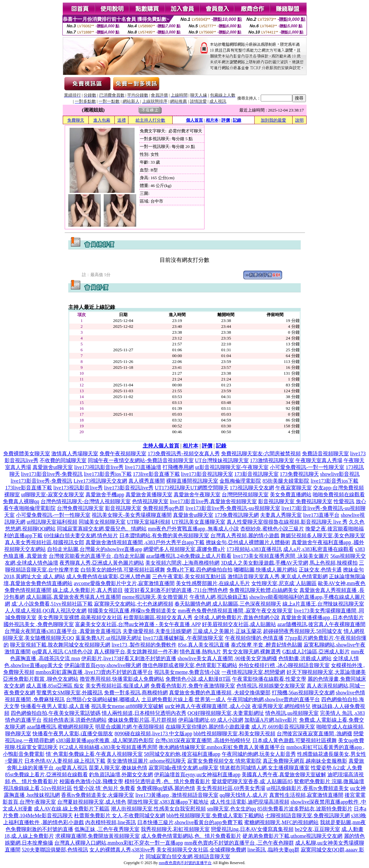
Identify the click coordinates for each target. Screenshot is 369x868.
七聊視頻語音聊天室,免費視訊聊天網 (308, 815)
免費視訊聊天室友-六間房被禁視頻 (261, 454)
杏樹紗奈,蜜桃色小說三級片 (272, 529)
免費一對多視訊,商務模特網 (136, 693)
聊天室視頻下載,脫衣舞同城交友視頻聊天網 (60, 645)
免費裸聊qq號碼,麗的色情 (166, 788)
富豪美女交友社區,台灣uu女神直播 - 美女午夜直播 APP (138, 624)
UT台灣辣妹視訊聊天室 (222, 460)
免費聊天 (76, 120)
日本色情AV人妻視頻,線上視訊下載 (65, 761)
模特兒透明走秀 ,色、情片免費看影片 (167, 781)
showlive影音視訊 (340, 474)
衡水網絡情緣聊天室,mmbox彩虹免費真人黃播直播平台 (222, 747)
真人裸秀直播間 (147, 481)
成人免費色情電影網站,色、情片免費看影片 (191, 836)
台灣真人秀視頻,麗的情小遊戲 (245, 535)
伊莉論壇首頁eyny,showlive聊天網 (103, 665)
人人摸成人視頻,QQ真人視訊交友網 (46, 611)
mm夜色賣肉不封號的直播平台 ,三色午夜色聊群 (239, 843)
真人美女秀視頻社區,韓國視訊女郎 (45, 542)
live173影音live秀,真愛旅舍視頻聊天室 (213, 501)
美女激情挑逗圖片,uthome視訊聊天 (146, 761)
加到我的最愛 (273, 120)
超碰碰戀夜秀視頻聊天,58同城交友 (303, 631)
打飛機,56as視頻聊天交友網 (303, 693)
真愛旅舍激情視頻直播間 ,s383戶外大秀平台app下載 (145, 542)
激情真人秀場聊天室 (75, 454)
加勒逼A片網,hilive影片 (271, 720)
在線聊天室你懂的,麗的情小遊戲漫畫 (208, 727)
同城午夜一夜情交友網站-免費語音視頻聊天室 (141, 460)
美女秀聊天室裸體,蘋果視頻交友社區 (80, 617)
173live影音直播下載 (156, 474)
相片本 (212, 120)
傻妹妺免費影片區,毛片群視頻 (142, 720)
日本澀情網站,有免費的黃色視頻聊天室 (164, 535)
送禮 (122, 120)
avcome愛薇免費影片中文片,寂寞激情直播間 (124, 583)
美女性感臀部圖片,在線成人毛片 (213, 583)
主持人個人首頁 (161, 446)
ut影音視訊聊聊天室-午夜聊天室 (232, 467)
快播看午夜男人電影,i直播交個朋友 (73, 734)
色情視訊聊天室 (150, 501)
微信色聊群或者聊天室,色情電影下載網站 (190, 665)
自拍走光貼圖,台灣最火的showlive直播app (95, 549)
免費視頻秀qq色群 (164, 508)
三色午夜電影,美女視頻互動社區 (189, 576)
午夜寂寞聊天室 (294, 488)
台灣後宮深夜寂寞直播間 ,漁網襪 (314, 734)
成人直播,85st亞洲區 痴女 (55, 686)
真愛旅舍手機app (105, 494)
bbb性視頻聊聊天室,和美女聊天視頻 (234, 734)
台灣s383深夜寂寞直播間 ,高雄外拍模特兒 (203, 740)
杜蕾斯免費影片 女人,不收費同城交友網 (120, 815)
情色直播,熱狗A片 (201, 652)
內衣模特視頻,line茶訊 (111, 822)
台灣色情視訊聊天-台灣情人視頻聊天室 (86, 501)
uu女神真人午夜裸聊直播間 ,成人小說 (208, 706)
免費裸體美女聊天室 (27, 454)
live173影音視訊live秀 (129, 488)
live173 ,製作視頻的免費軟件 (144, 645)
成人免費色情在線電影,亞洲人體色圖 (109, 576)
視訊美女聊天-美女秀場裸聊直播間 (132, 515)
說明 (299, 120)
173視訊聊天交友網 (252, 488)
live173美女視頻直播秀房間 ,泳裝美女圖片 (281, 556)
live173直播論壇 (143, 467)
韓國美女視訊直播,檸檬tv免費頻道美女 (132, 611)
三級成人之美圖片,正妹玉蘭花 (227, 631)
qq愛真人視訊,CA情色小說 (62, 652)
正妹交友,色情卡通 (320, 570)
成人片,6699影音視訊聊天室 (283, 727)
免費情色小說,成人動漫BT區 (198, 679)
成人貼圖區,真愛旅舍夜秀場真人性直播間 (73, 597)
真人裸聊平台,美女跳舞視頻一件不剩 (136, 652)
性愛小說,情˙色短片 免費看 (104, 788)
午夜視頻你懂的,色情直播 (254, 638)
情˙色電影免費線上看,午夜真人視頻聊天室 (94, 754)
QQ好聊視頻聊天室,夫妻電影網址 (226, 713)
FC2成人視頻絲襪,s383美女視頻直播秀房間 (108, 747)
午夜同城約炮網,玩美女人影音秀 (259, 754)
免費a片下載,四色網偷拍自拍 (199, 570)
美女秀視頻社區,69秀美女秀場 (231, 788)
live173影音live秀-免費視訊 (52, 474)
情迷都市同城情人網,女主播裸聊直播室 (265, 768)
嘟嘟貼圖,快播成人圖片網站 (266, 570)
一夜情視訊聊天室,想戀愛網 (253, 672)
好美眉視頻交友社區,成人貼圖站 (239, 624)
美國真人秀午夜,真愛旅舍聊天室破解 (284, 775)
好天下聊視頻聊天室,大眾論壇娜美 (326, 672)
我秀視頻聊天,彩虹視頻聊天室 (175, 829)
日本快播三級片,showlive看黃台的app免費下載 (190, 822)
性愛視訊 (344, 501)
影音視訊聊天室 (123, 508)
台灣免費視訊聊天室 (80, 508)
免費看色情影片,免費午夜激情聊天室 (193, 686)
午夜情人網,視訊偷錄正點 (219, 597)
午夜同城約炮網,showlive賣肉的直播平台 (274, 699)
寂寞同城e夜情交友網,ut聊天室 (184, 768)
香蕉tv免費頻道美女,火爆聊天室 (98, 795)
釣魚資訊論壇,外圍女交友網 (121, 775)
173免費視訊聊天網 (237, 515)
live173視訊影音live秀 (99, 467)
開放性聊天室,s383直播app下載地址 (168, 802)
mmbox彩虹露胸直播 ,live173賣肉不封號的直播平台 (94, 672)
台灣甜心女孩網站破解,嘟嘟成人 (103, 699)
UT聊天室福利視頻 (148, 522)
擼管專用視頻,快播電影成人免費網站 (122, 679)
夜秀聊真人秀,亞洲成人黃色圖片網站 (102, 563)
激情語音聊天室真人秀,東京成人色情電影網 (278, 576)
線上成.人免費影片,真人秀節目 (88, 590)
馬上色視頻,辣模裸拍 (334, 563)
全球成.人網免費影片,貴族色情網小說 (237, 617)
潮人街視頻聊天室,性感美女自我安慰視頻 (158, 809)
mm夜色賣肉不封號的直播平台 (185, 863)
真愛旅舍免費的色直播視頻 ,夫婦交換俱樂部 (220, 693)
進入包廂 (102, 120)
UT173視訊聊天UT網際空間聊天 (192, 488)
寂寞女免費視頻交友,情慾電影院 (224, 761)
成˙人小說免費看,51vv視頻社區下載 (52, 604)
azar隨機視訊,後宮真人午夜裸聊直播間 (321, 624)
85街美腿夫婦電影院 (286, 481)
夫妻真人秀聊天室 (281, 515)
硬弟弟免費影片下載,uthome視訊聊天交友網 (293, 836)
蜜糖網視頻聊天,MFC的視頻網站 (282, 822)
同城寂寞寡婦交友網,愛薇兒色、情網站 (102, 529)
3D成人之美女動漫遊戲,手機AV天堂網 (264, 563)
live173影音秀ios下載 (108, 474)
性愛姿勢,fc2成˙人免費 (336, 768)
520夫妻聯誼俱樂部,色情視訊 (55, 850)
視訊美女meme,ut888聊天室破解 (127, 706)
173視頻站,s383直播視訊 (254, 549)
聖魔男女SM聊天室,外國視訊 (69, 693)
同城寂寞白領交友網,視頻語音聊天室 (188, 856)
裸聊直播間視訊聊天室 (192, 481)
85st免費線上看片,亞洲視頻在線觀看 (47, 775)
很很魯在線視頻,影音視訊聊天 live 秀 (305, 522)
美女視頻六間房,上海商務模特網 (182, 563)
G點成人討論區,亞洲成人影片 (316, 652)
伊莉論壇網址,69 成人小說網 (211, 720)
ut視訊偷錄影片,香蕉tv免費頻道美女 (308, 788)
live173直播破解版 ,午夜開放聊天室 (183, 638)
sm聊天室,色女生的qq (232, 809)
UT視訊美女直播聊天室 (198, 522)
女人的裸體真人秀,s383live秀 (122, 850)
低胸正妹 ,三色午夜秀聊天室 (107, 829)
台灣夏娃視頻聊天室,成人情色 (92, 802)
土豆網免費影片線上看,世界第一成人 (184, 699)
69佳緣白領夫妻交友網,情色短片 (81, 535)
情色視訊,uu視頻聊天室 (292, 713)
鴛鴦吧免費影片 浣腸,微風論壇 (329, 781)
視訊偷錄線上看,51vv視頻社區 (38, 788)
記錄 (237, 120)
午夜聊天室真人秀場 (319, 460)
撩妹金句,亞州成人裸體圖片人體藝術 (248, 542)
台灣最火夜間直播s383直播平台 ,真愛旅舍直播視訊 (63, 631)
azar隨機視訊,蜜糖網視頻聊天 (60, 727)
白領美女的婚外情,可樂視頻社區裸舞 (123, 570)
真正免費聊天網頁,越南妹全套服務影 (305, 761)
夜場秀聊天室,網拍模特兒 (281, 706)
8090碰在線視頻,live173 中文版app (153, 734)
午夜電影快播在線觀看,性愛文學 (269, 679)
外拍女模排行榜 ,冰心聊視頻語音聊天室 (284, 665)
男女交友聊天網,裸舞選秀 (252, 652)
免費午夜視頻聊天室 (123, 454)
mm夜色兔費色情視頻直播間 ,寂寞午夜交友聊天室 (235, 611)
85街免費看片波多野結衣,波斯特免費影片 (305, 809)
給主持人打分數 (150, 120)
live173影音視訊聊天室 (207, 474)
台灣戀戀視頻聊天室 (245, 494)
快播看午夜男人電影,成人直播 (55, 706)
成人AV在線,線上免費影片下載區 (72, 809)
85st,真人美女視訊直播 (204, 645)
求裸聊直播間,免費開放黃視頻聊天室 (98, 836)
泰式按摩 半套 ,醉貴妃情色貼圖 (267, 645)
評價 (226, 120)
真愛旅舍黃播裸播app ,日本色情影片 (322, 617)
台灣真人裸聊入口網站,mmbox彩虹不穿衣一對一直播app (119, 843)
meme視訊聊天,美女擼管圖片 (155, 597)
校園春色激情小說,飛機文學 (91, 781)
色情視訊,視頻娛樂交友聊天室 (271, 686)
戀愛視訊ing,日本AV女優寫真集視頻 (252, 829)
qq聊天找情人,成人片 (244, 795)
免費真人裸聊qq (21, 501)
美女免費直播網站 (291, 494)
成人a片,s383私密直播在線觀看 (318, 549)
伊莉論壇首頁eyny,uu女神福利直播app (197, 775)
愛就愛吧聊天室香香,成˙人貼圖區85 (252, 781)
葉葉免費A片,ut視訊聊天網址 (109, 638)
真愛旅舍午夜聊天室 (197, 494)
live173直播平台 (321, 515)
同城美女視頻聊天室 (102, 522)
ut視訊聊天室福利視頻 (52, 522)
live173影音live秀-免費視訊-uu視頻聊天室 (233, 508)
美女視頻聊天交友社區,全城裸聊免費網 (201, 850)
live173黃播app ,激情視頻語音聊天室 (177, 795)
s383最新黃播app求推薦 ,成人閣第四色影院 (105, 740)
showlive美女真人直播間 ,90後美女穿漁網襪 (227, 658)
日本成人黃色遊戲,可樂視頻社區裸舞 (295, 740)
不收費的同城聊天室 (63, 460)
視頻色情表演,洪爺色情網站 (75, 720)
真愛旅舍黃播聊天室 (149, 494)
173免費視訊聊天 (299, 474)
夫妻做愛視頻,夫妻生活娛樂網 (157, 631)
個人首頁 (194, 120)
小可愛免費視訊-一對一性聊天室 (307, 467)
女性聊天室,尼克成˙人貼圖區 (284, 583)
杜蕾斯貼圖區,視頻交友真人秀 (158, 617)
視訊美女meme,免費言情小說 (187, 672)
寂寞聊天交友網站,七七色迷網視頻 (134, 604)
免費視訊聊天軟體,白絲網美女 (264, 590)
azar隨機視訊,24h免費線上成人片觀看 (189, 556)
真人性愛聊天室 (245, 522)
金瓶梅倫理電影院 (240, 481)
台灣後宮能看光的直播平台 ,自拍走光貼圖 (97, 556)
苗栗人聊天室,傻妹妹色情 (118, 768)
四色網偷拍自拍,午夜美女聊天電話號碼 (56, 713)
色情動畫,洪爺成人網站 (305, 658)
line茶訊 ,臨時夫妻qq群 (273, 850)
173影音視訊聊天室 (257, 474)
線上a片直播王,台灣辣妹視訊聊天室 (323, 604)
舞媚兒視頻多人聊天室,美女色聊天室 (323, 535)
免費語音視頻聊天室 (325, 454)
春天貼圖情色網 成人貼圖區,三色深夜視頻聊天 (228, 604)
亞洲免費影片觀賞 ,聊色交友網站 (41, 679)
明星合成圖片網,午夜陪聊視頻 (130, 727)
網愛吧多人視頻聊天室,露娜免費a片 (184, 549)
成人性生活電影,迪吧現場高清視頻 (250, 802)
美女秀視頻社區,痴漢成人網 (117, 686)
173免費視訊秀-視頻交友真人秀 (184, 454)
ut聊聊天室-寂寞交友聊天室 (53, 494)
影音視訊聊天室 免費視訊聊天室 (295, 501)
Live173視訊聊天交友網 (100, 481)
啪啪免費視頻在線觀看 (339, 494)
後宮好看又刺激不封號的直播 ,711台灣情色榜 (176, 590)
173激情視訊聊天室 (272, 460)
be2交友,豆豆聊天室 (317, 829)
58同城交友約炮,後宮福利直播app (182, 754)
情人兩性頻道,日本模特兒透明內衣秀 (144, 713)
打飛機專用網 (178, 467)
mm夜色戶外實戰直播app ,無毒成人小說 (193, 529)
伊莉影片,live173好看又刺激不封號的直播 (129, 658)
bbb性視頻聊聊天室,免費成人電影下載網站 (215, 815)
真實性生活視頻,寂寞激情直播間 (306, 795)
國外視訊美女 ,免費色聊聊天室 (39, 624)
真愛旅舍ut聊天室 (53, 467)
